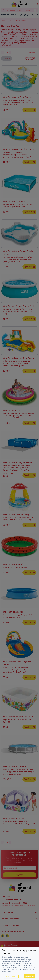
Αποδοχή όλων (30, 976)
